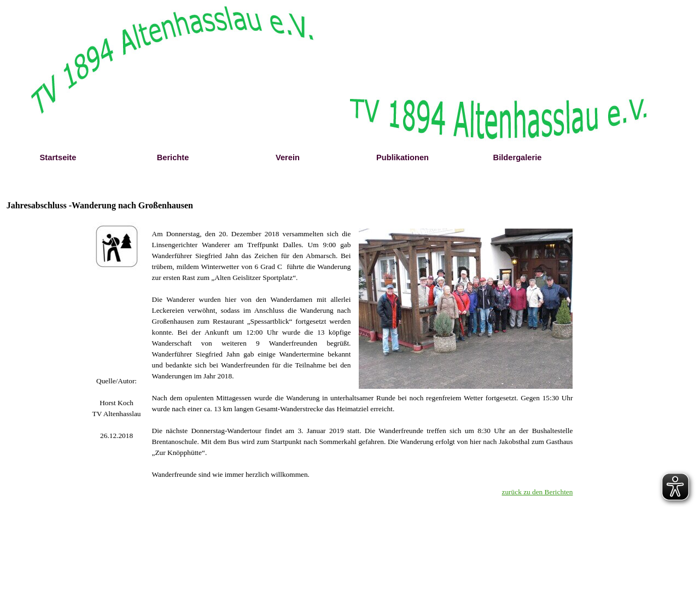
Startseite (58, 157)
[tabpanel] (117, 381)
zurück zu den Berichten (538, 492)
